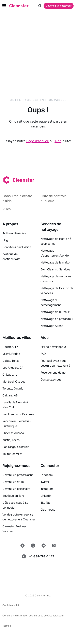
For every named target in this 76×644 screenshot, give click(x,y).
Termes (7, 626)
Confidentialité (11, 605)
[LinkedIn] (44, 546)
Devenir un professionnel (18, 475)
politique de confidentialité (11, 256)
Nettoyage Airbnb (52, 326)
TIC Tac (45, 503)
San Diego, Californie (16, 447)
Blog (5, 240)
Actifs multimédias (14, 233)
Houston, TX (10, 347)
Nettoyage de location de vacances (57, 291)
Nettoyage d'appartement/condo (55, 253)
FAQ (43, 354)
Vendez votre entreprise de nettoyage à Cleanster (19, 517)
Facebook (47, 475)
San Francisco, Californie (18, 414)
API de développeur (53, 347)
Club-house (48, 510)
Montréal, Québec (14, 381)
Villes (7, 209)
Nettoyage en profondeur (57, 319)
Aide (58, 141)
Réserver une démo (53, 372)
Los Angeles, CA (13, 368)
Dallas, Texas (11, 361)
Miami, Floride (11, 354)
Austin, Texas (11, 440)
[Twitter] (33, 546)
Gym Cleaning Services (55, 269)
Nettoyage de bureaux (55, 312)
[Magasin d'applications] (24, 569)
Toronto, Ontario (13, 388)
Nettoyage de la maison (56, 262)
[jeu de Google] (53, 569)
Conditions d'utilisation (17, 247)
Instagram (47, 489)
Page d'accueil (37, 141)
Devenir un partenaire (16, 489)
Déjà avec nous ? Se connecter (15, 505)
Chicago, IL (10, 374)
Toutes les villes (12, 454)
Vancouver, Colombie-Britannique (17, 424)
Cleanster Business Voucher (14, 529)
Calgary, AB (10, 395)
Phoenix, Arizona (13, 433)
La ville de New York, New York (16, 405)
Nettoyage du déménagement (51, 302)
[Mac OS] (25, 580)
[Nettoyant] (19, 6)
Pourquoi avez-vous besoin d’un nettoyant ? (55, 363)
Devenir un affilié (13, 482)
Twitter (45, 482)
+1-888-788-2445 (38, 556)
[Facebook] (22, 546)
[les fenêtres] (51, 580)
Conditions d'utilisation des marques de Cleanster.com (33, 616)
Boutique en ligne (13, 496)
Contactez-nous (51, 379)
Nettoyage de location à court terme (56, 241)
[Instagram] (54, 546)
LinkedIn (46, 496)
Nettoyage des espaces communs (56, 279)
